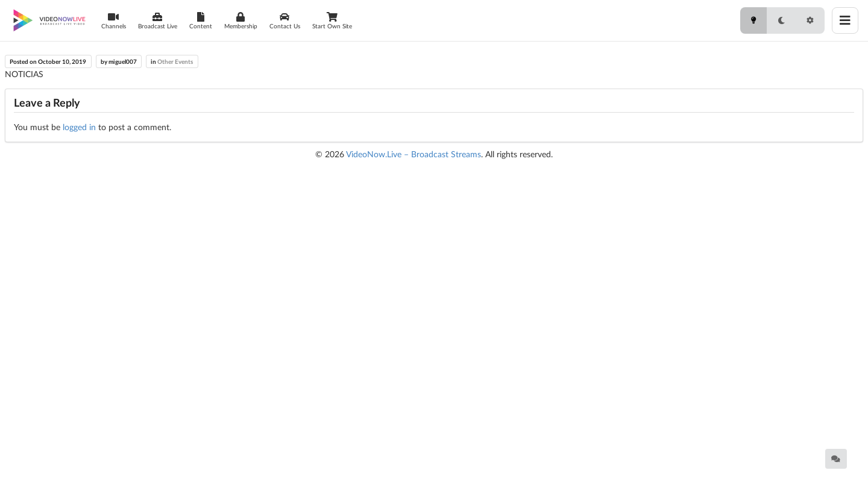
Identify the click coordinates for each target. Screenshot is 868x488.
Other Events (175, 61)
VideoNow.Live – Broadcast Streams (414, 154)
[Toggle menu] (845, 20)
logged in (79, 127)
